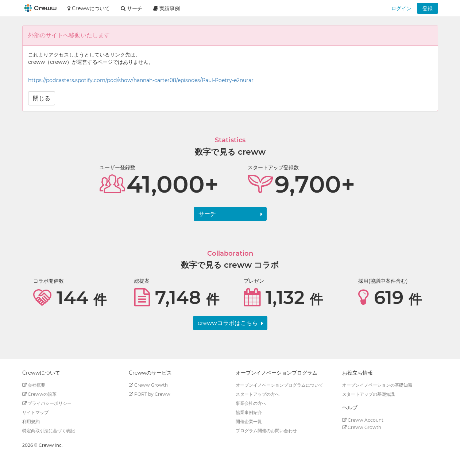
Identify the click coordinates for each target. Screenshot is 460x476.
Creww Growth (148, 385)
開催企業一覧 (249, 421)
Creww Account (363, 420)
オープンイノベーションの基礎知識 (377, 385)
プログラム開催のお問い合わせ (266, 431)
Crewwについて (89, 8)
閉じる (42, 98)
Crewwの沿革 (39, 394)
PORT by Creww (150, 394)
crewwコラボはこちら (228, 323)
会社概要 (34, 385)
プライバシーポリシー (47, 403)
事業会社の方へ (251, 403)
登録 (428, 8)
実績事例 (167, 8)
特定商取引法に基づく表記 (49, 431)
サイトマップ (35, 412)
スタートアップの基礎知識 (368, 394)
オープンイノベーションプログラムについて (279, 385)
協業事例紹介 (249, 412)
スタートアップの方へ (258, 394)
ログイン (401, 8)
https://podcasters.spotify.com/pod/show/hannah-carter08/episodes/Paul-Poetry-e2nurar (141, 80)
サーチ (207, 214)
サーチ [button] (132, 8)
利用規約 (31, 421)
